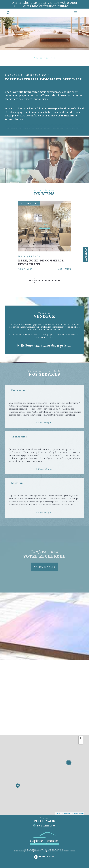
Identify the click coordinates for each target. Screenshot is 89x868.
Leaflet (58, 814)
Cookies (73, 852)
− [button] (81, 743)
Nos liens (55, 852)
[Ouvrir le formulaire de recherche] (8, 13)
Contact (86, 254)
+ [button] (81, 739)
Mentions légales (40, 852)
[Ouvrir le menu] (76, 13)
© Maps (66, 814)
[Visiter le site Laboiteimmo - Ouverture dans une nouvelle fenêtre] (44, 860)
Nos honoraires (19, 852)
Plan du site (29, 852)
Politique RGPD (64, 852)
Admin (49, 852)
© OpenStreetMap (78, 814)
